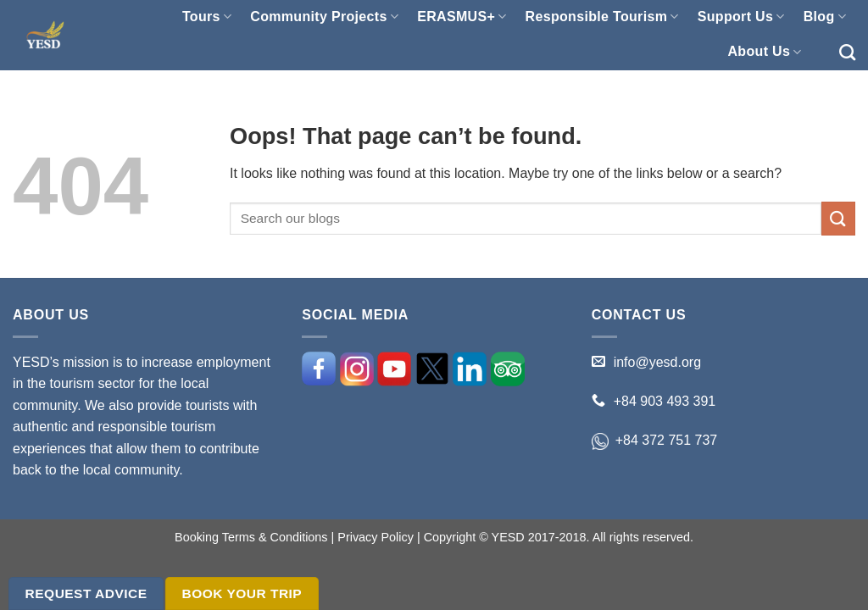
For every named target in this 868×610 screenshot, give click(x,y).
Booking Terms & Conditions (251, 537)
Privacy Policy (376, 537)
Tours (207, 17)
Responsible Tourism (602, 17)
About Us (764, 52)
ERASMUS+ (462, 17)
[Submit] (838, 218)
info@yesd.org (657, 362)
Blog (825, 17)
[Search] (847, 52)
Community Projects (324, 17)
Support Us (741, 17)
